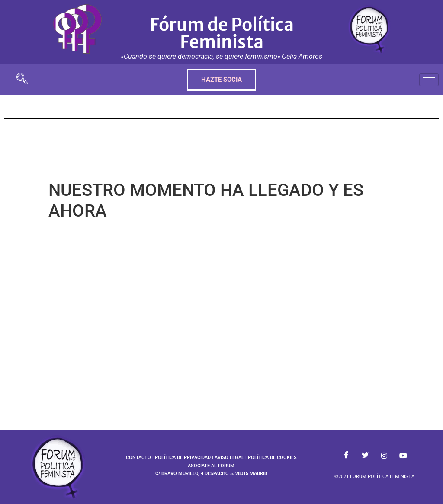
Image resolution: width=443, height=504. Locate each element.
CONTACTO (138, 458)
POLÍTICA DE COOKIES (272, 458)
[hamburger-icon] (429, 80)
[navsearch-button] (22, 80)
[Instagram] (384, 456)
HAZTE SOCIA (221, 80)
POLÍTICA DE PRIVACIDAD (183, 458)
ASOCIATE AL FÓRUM (211, 466)
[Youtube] (403, 456)
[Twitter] (365, 456)
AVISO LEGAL (229, 458)
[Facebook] (346, 456)
